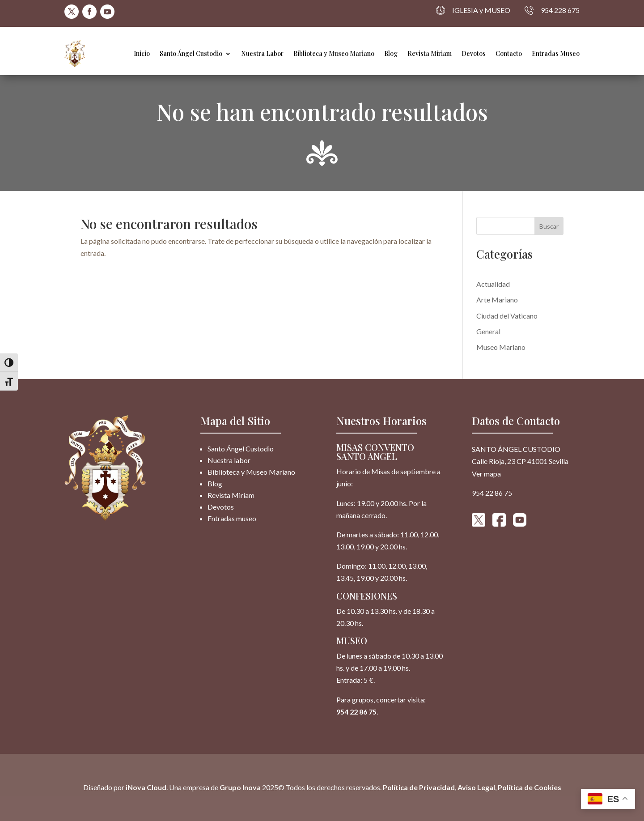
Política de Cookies (530, 787)
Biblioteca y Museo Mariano (334, 53)
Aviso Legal (476, 787)
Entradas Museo (556, 53)
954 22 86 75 (356, 712)
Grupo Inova (240, 787)
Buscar (549, 226)
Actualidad (493, 284)
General (488, 331)
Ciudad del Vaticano (507, 316)
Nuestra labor (229, 460)
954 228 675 (552, 10)
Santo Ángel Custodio (191, 53)
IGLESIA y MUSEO (473, 10)
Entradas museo (232, 518)
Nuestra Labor (262, 53)
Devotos (474, 53)
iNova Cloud (145, 787)
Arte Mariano (497, 300)
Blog (391, 53)
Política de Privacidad (419, 787)
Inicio (142, 53)
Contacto (509, 53)
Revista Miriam (430, 53)
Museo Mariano (501, 347)
